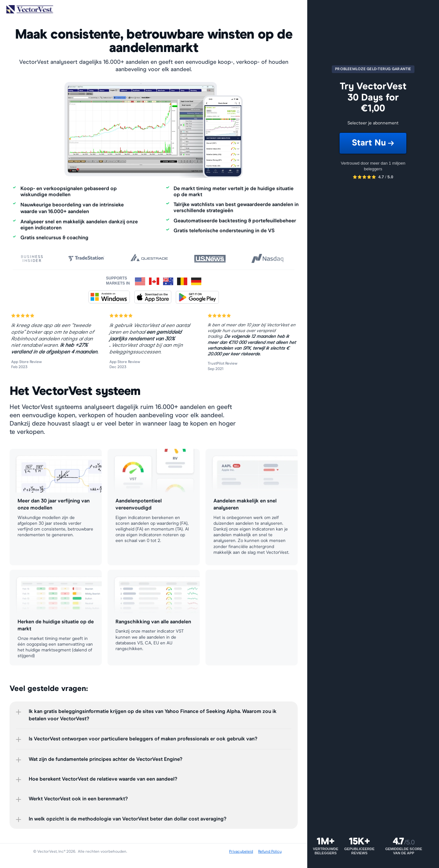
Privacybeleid (241, 852)
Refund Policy (270, 852)
